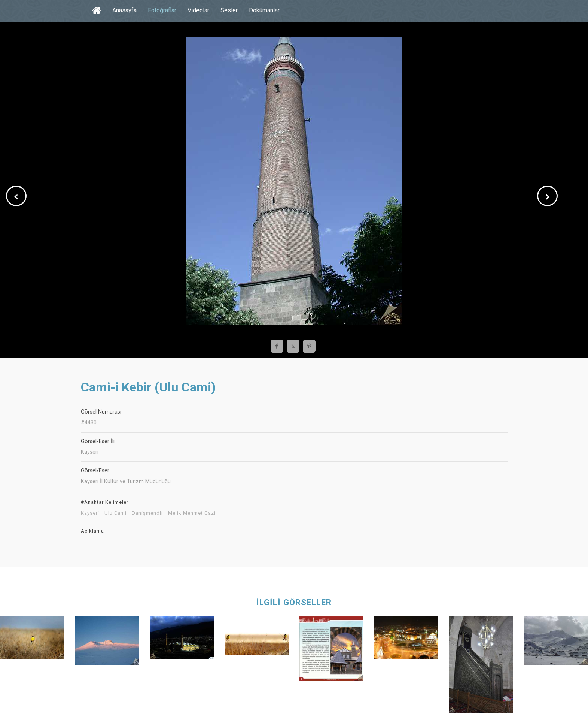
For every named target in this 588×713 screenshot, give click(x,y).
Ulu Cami (115, 513)
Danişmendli (147, 513)
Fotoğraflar (162, 10)
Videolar (198, 10)
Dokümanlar (264, 10)
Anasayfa (124, 10)
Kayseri (90, 513)
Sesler (229, 10)
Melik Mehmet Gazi (192, 513)
